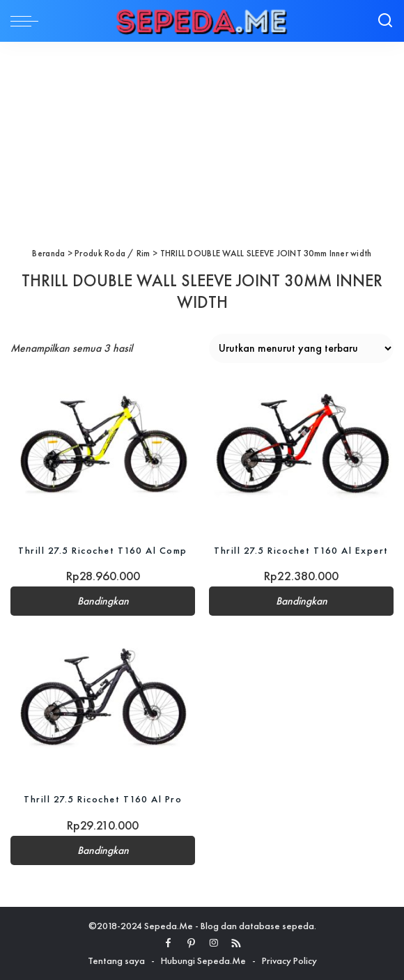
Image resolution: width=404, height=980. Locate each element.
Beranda (48, 253)
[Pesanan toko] (301, 348)
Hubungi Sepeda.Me (203, 960)
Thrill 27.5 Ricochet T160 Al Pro (103, 799)
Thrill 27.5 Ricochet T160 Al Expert (301, 550)
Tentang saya (116, 960)
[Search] (385, 21)
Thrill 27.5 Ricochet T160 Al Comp (103, 550)
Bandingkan (103, 601)
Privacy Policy (289, 960)
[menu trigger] (28, 21)
